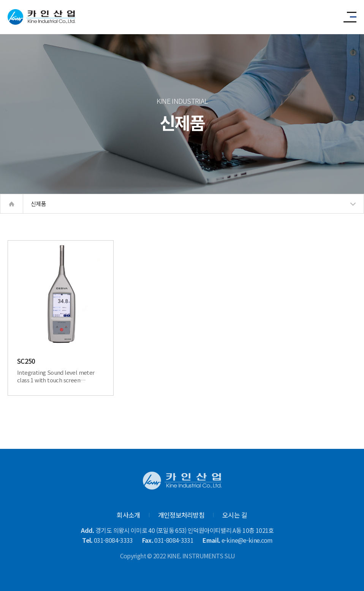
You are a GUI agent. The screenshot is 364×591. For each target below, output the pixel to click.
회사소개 (128, 515)
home (12, 204)
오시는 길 (235, 515)
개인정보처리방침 (181, 515)
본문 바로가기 (0, 0)
